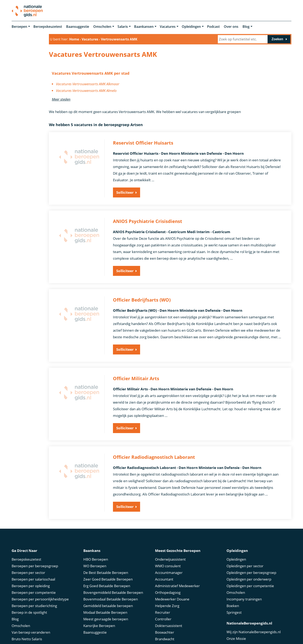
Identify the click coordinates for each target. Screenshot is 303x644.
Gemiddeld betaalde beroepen (108, 600)
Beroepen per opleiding (31, 580)
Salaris (123, 27)
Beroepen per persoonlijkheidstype (40, 593)
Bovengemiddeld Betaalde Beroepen (113, 586)
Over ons (231, 27)
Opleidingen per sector (245, 560)
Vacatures (168, 27)
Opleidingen (191, 27)
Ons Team (235, 639)
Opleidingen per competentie (250, 580)
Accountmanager (169, 566)
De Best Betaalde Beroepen (106, 566)
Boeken (233, 600)
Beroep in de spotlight (29, 606)
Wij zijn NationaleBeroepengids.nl (254, 626)
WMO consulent (168, 560)
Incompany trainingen (244, 593)
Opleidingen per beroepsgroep (251, 566)
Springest (234, 606)
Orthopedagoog (168, 586)
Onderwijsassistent (170, 553)
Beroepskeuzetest (48, 27)
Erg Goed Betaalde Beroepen (107, 580)
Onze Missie (236, 632)
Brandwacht (165, 633)
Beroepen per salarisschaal (33, 573)
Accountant (164, 573)
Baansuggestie (78, 27)
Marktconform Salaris (29, 639)
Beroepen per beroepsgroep (35, 560)
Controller (163, 613)
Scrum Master (166, 639)
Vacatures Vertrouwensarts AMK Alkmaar (88, 84)
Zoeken (277, 39)
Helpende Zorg (167, 600)
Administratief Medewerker (177, 580)
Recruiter (163, 606)
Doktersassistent (169, 619)
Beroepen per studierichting (34, 600)
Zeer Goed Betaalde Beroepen (108, 573)
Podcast (213, 27)
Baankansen (144, 27)
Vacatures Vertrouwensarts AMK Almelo (86, 91)
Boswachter (165, 626)
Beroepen (19, 27)
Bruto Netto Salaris (27, 633)
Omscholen (102, 27)
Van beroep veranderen (31, 626)
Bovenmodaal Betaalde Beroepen (111, 593)
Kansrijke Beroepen (99, 619)
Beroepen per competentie (34, 586)
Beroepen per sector (28, 566)
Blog (246, 27)
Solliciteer (125, 192)
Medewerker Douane (172, 593)
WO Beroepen (95, 560)
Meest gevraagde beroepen (106, 613)
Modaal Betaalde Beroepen (105, 606)
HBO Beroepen (96, 553)
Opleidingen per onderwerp (249, 573)
